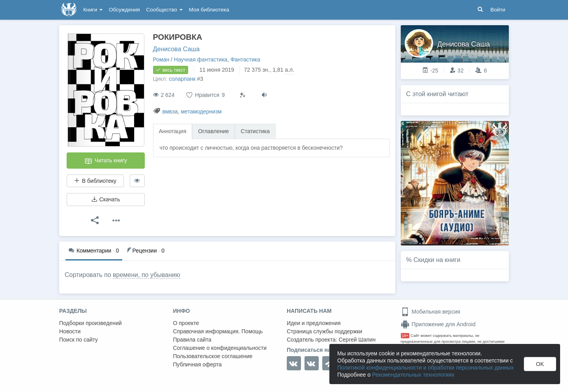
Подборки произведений (91, 323)
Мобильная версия (431, 312)
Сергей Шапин (357, 340)
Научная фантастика (201, 59)
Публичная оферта (198, 364)
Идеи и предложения (314, 323)
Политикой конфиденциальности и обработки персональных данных (425, 368)
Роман (161, 59)
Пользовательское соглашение (213, 356)
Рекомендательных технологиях (413, 375)
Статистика (255, 131)
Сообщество (164, 10)
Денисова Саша (177, 49)
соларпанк (182, 79)
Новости (70, 331)
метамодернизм (201, 111)
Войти (498, 10)
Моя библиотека (209, 10)
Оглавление (213, 131)
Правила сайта (192, 340)
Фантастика (245, 59)
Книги (93, 10)
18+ (405, 335)
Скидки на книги (437, 260)
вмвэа (170, 111)
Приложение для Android (438, 324)
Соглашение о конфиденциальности (220, 348)
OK (540, 364)
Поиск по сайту (78, 340)
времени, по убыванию (147, 275)
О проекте (186, 323)
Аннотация (173, 131)
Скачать (106, 199)
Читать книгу (106, 161)
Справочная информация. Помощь (218, 331)
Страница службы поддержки (324, 331)
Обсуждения (124, 10)
